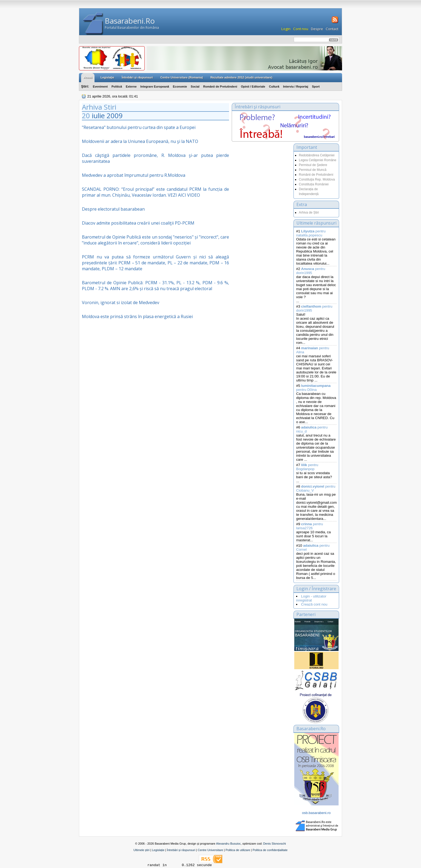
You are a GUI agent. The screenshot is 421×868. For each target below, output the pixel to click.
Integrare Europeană (155, 87)
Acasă (88, 77)
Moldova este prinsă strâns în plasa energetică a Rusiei (137, 316)
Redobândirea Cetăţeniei (317, 155)
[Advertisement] (261, 197)
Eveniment (100, 87)
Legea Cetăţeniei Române (317, 160)
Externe (131, 87)
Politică (117, 87)
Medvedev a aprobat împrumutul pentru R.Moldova (134, 175)
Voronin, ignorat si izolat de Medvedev (121, 302)
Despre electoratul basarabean (113, 209)
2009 (115, 116)
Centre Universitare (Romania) (182, 77)
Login (286, 29)
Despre (317, 29)
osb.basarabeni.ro (316, 813)
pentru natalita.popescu (311, 233)
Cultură (274, 87)
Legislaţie (107, 77)
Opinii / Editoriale (253, 87)
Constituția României (314, 184)
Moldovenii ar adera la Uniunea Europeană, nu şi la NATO (140, 141)
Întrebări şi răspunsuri (137, 77)
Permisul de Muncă (313, 170)
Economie (180, 87)
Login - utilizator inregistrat (311, 598)
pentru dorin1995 (311, 271)
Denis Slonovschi (274, 844)
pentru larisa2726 (310, 526)
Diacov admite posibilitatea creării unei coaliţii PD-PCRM (138, 223)
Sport (316, 87)
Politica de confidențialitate (270, 850)
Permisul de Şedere (313, 165)
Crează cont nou (314, 604)
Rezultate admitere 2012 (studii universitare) (241, 77)
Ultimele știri (141, 850)
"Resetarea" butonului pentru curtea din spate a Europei (139, 127)
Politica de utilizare (238, 850)
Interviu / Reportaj (296, 87)
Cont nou (301, 29)
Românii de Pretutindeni (220, 87)
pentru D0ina (313, 388)
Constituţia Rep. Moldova (317, 179)
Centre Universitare (210, 850)
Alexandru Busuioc (228, 844)
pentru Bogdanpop (307, 467)
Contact (332, 29)
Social (195, 87)
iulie (98, 116)
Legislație (158, 850)
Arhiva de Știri (309, 213)
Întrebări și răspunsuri (181, 850)
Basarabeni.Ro (130, 21)
